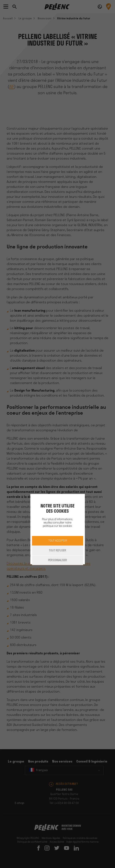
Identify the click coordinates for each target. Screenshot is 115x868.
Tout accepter (58, 541)
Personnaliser (57, 560)
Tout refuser (57, 551)
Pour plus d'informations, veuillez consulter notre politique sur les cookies (57, 523)
